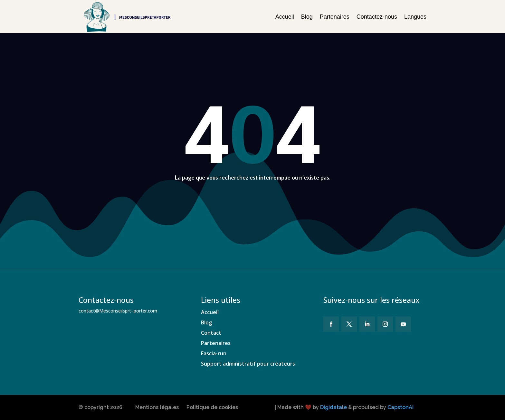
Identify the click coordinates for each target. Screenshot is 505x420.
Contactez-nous (377, 17)
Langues (415, 17)
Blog (307, 17)
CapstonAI (400, 407)
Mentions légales (157, 407)
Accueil (285, 17)
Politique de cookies (212, 407)
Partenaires (335, 17)
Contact (211, 333)
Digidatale (333, 407)
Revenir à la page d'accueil (260, 204)
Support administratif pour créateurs (248, 364)
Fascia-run (214, 353)
